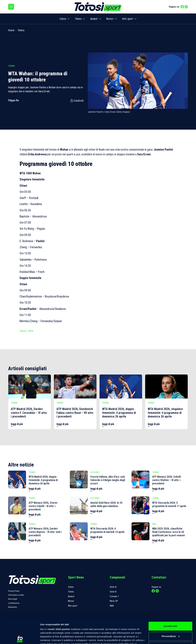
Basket (94, 19)
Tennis (78, 19)
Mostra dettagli (48, 638)
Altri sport (128, 19)
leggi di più (17, 424)
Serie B (113, 592)
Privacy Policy (14, 591)
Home (11, 30)
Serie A (113, 587)
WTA (31, 331)
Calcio (63, 19)
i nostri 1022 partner (58, 604)
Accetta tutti (170, 601)
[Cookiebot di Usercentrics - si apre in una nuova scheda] (20, 638)
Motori (110, 19)
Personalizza (171, 611)
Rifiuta (170, 621)
